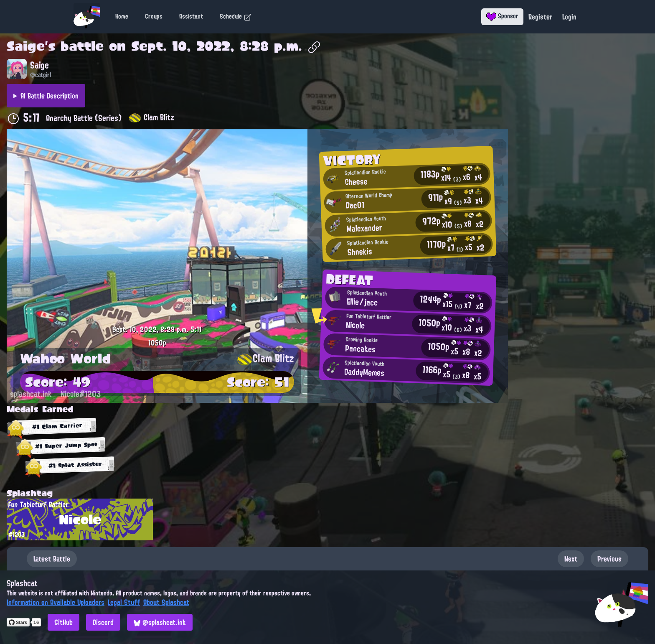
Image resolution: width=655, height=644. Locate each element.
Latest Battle (52, 559)
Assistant (191, 16)
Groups (154, 16)
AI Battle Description (50, 96)
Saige (26, 46)
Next (571, 559)
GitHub (63, 622)
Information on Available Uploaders (56, 602)
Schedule (236, 16)
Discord (103, 622)
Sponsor (502, 16)
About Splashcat (166, 602)
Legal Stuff (124, 602)
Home (122, 16)
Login (569, 17)
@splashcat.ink (160, 622)
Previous (609, 559)
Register (540, 17)
